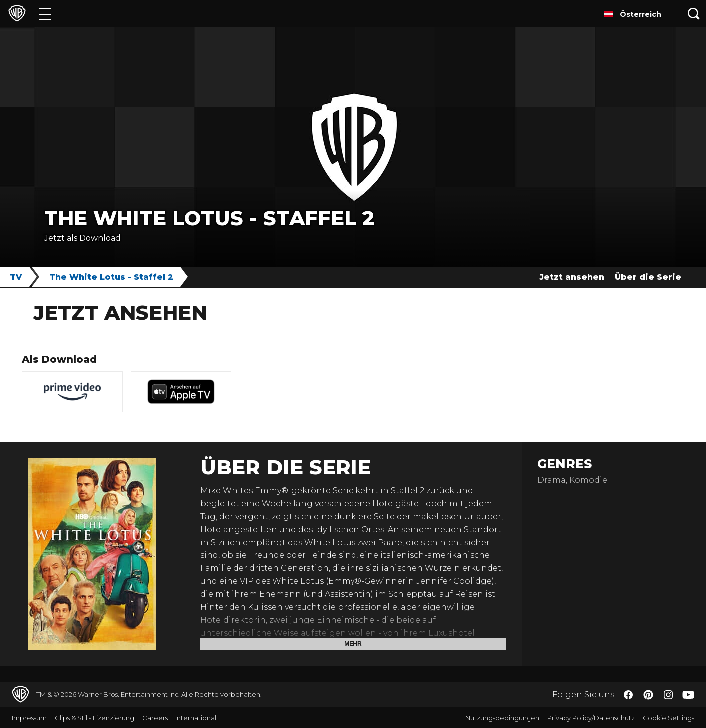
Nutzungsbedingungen (502, 718)
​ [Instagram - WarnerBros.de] (668, 695)
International (196, 718)
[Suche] (694, 14)
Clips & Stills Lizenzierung (94, 718)
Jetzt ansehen (572, 277)
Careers (155, 718)
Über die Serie (648, 277)
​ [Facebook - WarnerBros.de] (628, 695)
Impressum (29, 718)
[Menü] (45, 14)
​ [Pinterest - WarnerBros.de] (648, 695)
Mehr (353, 644)
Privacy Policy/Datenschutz (591, 718)
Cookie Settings (668, 718)
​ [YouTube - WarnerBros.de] (688, 694)
